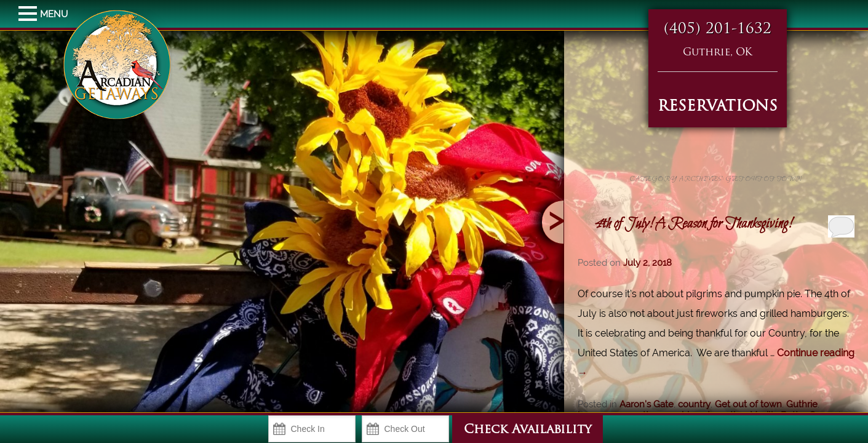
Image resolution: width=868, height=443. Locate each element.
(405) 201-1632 (718, 30)
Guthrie (802, 404)
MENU (29, 14)
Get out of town (748, 404)
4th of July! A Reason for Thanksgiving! (693, 224)
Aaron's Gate (647, 404)
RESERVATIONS (718, 107)
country (694, 404)
